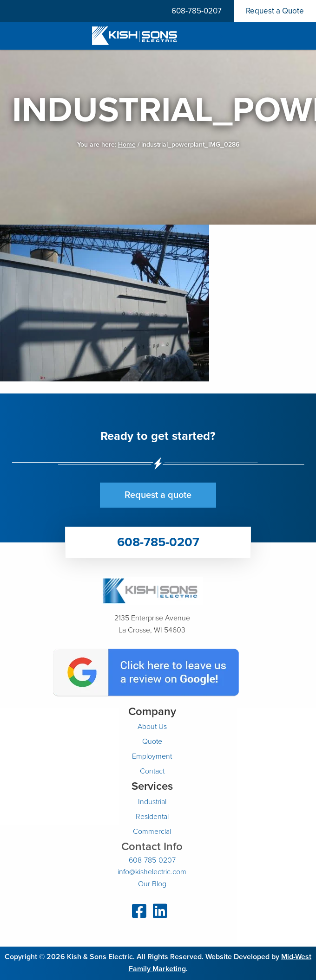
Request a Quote (275, 11)
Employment (152, 756)
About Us (152, 727)
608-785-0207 (197, 11)
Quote (152, 741)
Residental (152, 817)
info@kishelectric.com (152, 872)
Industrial (152, 802)
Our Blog (152, 884)
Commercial (152, 832)
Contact (152, 771)
